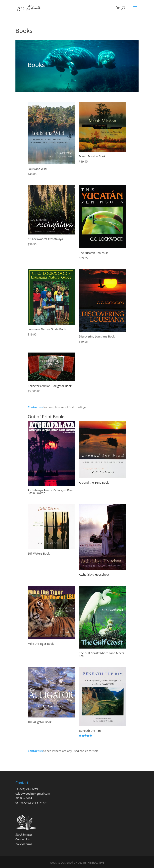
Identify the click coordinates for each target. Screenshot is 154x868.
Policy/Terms (24, 844)
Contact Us (23, 839)
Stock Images (24, 834)
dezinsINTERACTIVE (91, 862)
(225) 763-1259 (28, 789)
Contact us (35, 407)
